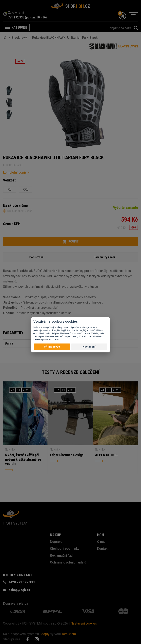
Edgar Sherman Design (67, 455)
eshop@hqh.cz (20, 590)
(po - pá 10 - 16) (36, 17)
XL (10, 189)
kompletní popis (15, 172)
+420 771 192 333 (22, 582)
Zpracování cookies (50, 340)
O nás (101, 542)
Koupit (71, 241)
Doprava (56, 542)
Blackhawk (19, 38)
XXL (26, 189)
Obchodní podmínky (65, 549)
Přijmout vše (52, 347)
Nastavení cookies (84, 623)
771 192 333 (16, 17)
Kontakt (103, 549)
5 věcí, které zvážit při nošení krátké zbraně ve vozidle (23, 459)
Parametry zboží (104, 257)
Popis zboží (37, 257)
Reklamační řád (61, 555)
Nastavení (89, 347)
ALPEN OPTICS (106, 455)
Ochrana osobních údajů (68, 562)
